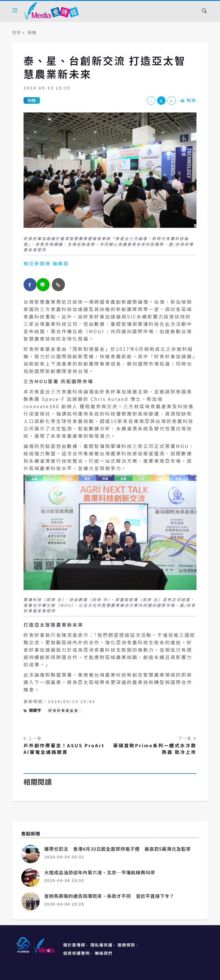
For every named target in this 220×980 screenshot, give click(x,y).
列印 (189, 100)
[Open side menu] (15, 10)
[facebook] (30, 285)
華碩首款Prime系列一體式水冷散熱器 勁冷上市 (155, 749)
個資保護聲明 (77, 953)
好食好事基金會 (64, 710)
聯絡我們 (104, 953)
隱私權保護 (101, 945)
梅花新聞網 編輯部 (46, 263)
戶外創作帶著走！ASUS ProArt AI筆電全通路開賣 (64, 749)
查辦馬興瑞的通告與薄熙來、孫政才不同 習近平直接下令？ (109, 896)
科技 (32, 100)
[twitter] (43, 285)
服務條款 (126, 945)
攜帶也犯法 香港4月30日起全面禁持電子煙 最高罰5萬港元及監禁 (118, 849)
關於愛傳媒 (74, 945)
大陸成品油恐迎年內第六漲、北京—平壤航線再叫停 (100, 872)
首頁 (17, 32)
